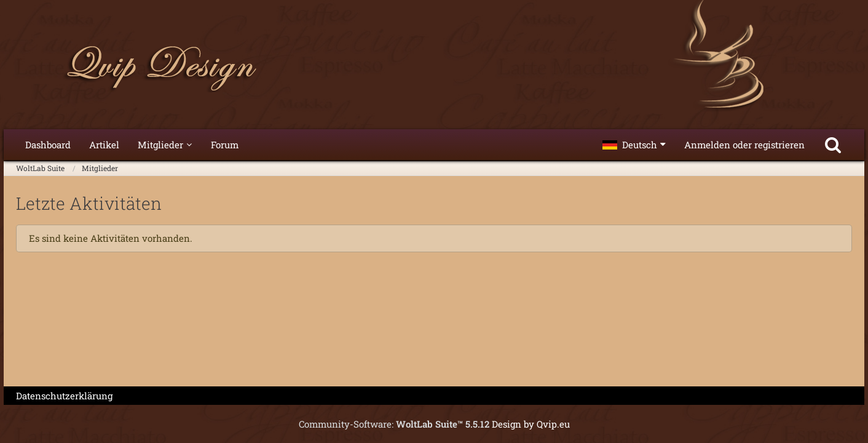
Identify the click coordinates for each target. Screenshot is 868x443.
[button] (634, 145)
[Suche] (833, 145)
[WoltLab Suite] (434, 68)
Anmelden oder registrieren (744, 145)
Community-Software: (394, 424)
